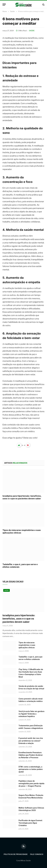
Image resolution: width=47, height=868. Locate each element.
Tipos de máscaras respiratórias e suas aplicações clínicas (27, 645)
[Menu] (4, 5)
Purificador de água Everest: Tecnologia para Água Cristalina (31, 823)
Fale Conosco (37, 854)
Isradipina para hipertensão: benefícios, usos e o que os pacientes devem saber (22, 497)
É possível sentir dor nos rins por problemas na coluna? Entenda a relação (31, 741)
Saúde (32, 31)
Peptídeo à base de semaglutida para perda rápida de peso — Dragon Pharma (31, 783)
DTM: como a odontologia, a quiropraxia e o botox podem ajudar (31, 769)
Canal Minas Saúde (23, 861)
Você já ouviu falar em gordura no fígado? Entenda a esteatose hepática (31, 714)
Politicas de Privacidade (16, 854)
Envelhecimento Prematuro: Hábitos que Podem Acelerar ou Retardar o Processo (31, 755)
